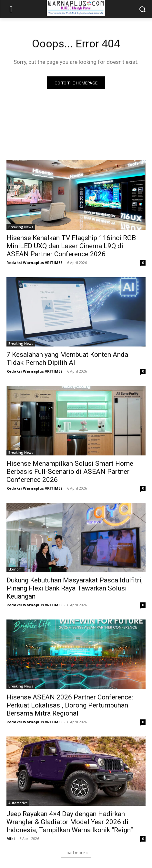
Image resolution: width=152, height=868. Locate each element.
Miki (11, 839)
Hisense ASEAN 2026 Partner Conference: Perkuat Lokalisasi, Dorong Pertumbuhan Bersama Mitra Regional (70, 705)
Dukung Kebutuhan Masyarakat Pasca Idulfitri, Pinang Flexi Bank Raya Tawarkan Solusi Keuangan (75, 588)
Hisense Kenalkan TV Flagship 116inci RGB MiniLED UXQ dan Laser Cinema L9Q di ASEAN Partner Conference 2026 (71, 246)
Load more (76, 853)
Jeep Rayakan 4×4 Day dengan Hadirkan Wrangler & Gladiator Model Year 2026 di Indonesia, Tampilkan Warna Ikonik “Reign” (70, 822)
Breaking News (21, 227)
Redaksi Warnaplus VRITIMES (35, 263)
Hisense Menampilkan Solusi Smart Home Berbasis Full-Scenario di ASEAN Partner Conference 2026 (70, 472)
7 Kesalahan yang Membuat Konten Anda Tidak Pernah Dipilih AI (67, 359)
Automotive (18, 803)
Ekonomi (15, 569)
